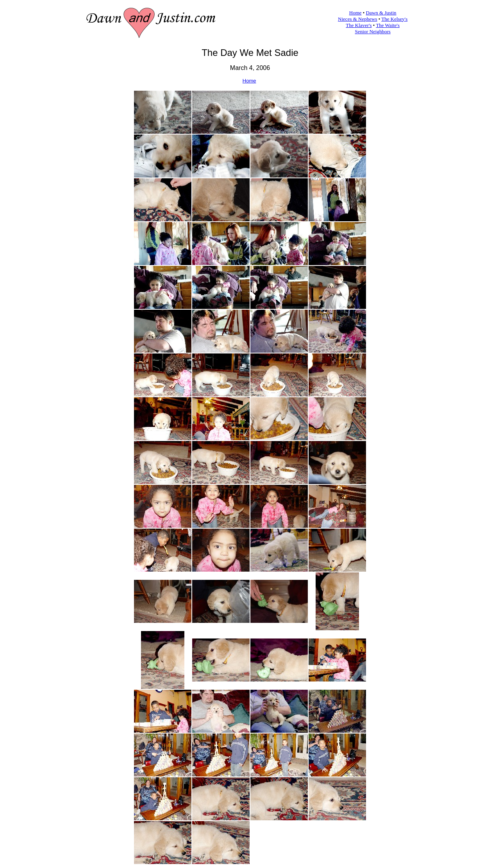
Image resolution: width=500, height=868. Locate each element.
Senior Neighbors (373, 31)
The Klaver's (359, 25)
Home (355, 13)
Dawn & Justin (381, 13)
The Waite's (388, 25)
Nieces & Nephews (357, 19)
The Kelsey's (394, 19)
